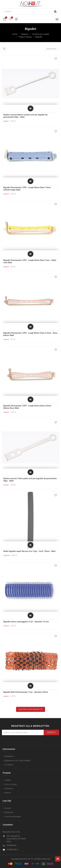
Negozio (25, 34)
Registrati (9, 812)
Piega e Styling (25, 37)
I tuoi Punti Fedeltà (13, 817)
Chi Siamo (9, 765)
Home (15, 34)
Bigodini (39, 37)
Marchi (8, 793)
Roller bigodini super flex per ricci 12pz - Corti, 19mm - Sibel (29, 551)
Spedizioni (9, 756)
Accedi (8, 808)
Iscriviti (51, 732)
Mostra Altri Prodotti (31, 709)
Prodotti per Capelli (41, 34)
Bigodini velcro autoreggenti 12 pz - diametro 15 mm (26, 622)
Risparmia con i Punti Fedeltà (17, 760)
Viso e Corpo (11, 784)
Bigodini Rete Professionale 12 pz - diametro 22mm (26, 692)
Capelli (8, 780)
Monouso (9, 788)
